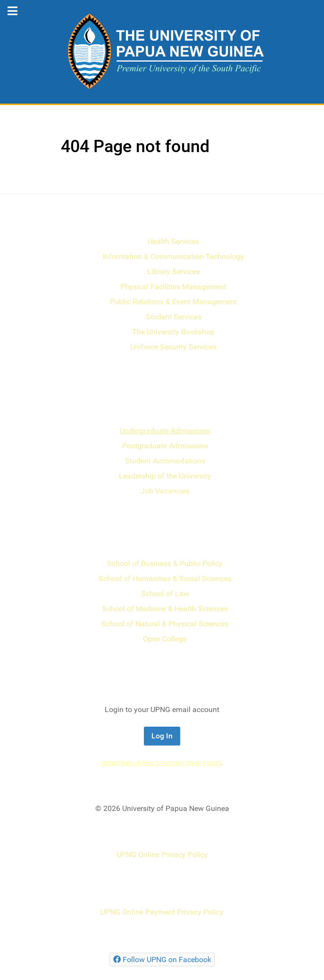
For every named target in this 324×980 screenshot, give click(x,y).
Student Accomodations (165, 461)
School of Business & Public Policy (165, 563)
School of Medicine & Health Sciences (165, 609)
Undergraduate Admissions (165, 431)
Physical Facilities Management (173, 287)
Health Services (173, 241)
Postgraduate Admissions (165, 446)
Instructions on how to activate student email (161, 763)
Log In (162, 736)
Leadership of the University (165, 476)
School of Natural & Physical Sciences (165, 624)
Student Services (174, 317)
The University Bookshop (173, 332)
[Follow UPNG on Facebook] (162, 960)
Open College (165, 639)
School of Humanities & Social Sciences (165, 579)
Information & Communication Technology (174, 256)
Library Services (174, 271)
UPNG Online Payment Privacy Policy (162, 912)
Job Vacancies (165, 491)
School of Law (165, 594)
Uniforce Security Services (173, 347)
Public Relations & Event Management (173, 302)
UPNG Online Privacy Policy (162, 854)
